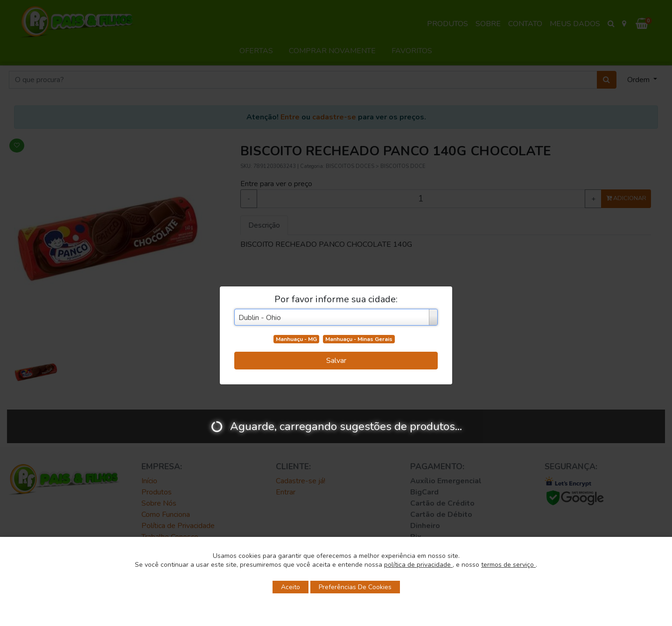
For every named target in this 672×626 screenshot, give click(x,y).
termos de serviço (508, 565)
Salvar (336, 361)
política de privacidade (418, 565)
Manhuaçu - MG (296, 339)
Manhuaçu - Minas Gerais (359, 339)
